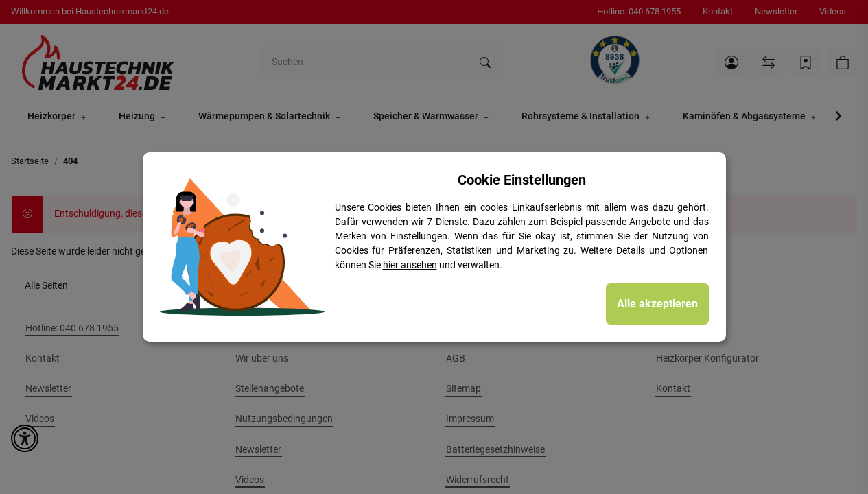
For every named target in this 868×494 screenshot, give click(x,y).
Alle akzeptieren (657, 304)
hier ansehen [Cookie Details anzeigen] (410, 265)
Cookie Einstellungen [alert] (522, 180)
